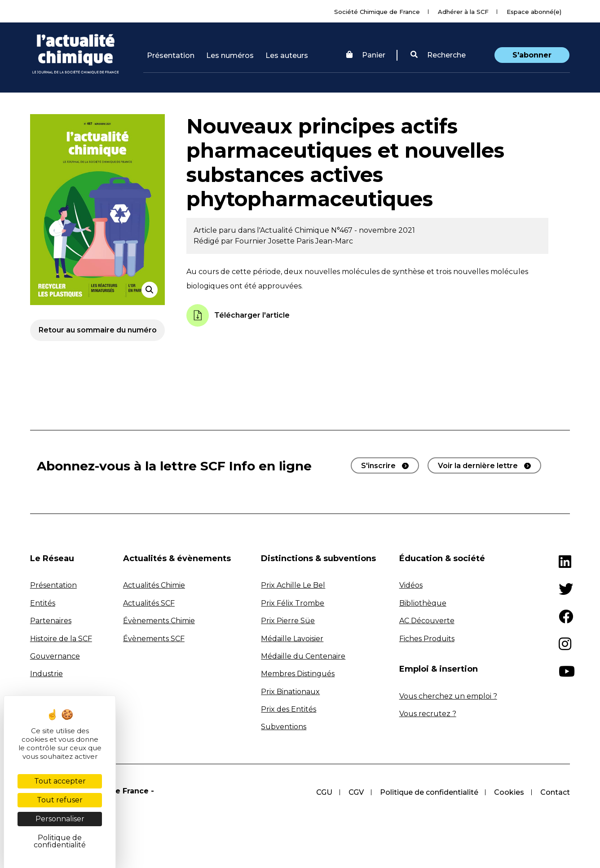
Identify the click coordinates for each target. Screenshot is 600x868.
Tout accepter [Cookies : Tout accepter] (60, 781)
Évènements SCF (154, 639)
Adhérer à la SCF (463, 12)
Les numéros (230, 55)
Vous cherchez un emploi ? (448, 696)
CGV (356, 792)
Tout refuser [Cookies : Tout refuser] (60, 800)
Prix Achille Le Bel (293, 585)
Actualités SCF (149, 603)
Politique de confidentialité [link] (60, 841)
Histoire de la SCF (61, 639)
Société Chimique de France (377, 12)
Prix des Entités (289, 709)
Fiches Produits (427, 639)
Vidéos (411, 585)
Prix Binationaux (290, 692)
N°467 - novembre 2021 (373, 230)
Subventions (284, 727)
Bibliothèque (423, 603)
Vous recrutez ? (428, 714)
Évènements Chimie (159, 621)
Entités (43, 603)
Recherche (438, 55)
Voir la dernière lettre (478, 466)
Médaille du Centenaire (303, 656)
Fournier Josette (266, 241)
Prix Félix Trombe (293, 603)
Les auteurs (287, 55)
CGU (324, 792)
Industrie (46, 674)
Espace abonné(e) (534, 12)
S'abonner (532, 55)
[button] (438, 55)
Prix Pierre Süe (288, 621)
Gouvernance (55, 656)
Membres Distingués (298, 674)
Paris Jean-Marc (325, 241)
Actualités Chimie (154, 585)
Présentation (171, 55)
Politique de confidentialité (429, 792)
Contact (555, 792)
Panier (366, 55)
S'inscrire (378, 466)
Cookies (509, 792)
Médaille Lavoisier (292, 639)
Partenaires (51, 621)
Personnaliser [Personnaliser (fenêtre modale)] (60, 819)
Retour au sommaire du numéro (98, 330)
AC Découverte (427, 621)
